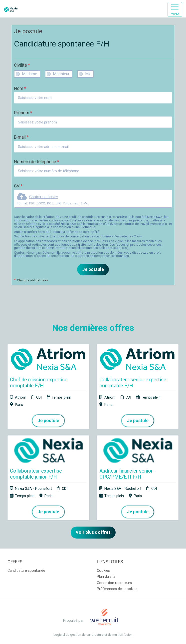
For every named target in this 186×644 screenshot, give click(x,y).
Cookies (103, 571)
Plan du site (106, 577)
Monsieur (61, 74)
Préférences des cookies (117, 589)
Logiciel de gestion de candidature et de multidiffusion (93, 635)
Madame (30, 74)
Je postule (93, 269)
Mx (88, 74)
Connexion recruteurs (114, 583)
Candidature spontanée (26, 571)
